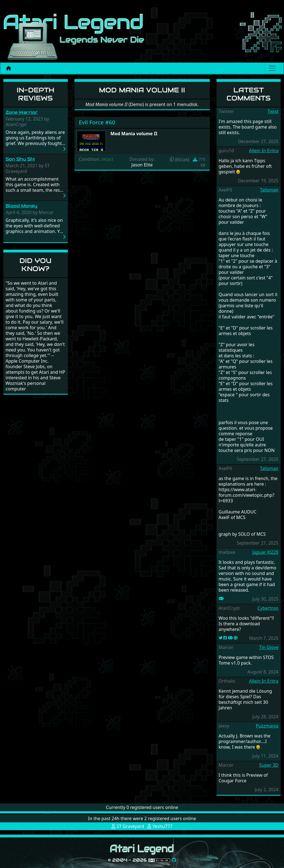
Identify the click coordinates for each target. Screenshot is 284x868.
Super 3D (269, 765)
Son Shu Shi (20, 159)
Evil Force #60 (97, 122)
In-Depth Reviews (35, 94)
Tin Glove (269, 647)
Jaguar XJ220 (265, 552)
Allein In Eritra (264, 151)
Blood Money (21, 206)
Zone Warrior (22, 112)
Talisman (269, 190)
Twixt (273, 111)
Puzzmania (267, 726)
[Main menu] (272, 68)
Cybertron (268, 608)
